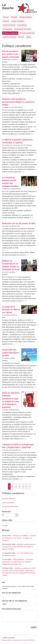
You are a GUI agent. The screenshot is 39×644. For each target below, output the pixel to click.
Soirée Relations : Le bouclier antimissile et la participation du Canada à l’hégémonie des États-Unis (18, 562)
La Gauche (8, 6)
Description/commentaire (12, 609)
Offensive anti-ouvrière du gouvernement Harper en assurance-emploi (19, 102)
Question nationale (10, 37)
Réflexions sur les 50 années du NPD (19, 223)
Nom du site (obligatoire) (11, 593)
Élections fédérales (9, 498)
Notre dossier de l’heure (23, 29)
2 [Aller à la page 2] (13, 486)
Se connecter (16, 640)
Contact (25, 640)
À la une (6, 17)
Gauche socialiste (18, 21)
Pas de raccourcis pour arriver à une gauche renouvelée (11, 54)
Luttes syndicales (8, 502)
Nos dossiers (7, 29)
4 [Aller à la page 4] (19, 486)
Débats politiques (26, 17)
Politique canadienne (10, 33)
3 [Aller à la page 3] (16, 486)
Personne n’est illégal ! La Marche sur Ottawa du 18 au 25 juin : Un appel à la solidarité (19, 538)
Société (21, 37)
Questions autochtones (10, 506)
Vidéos (28, 37)
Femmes (6, 21)
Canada (5, 525)
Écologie (14, 17)
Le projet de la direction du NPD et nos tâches (11, 310)
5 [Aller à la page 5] (23, 486)
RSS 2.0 (32, 640)
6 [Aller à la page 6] (26, 486)
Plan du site (6, 640)
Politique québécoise (27, 33)
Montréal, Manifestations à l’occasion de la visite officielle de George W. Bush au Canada (19, 547)
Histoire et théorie (9, 25)
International (22, 25)
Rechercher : (7, 512)
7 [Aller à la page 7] (30, 486)
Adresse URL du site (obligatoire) (15, 601)
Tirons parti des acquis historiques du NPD (10, 353)
